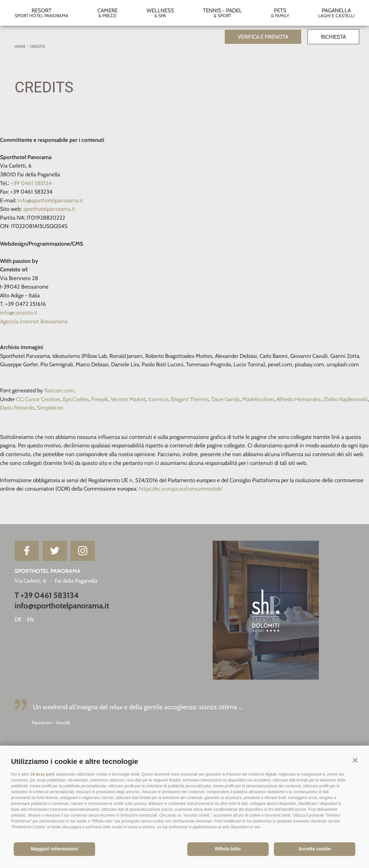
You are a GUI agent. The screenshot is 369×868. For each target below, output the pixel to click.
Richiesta (333, 37)
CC (19, 399)
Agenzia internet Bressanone (34, 321)
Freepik (100, 399)
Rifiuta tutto (228, 849)
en (30, 619)
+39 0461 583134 (31, 183)
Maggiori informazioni (54, 849)
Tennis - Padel (222, 13)
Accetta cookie (314, 849)
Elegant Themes (190, 399)
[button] (355, 760)
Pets (280, 13)
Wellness (160, 13)
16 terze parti (42, 774)
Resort (41, 13)
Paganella (336, 13)
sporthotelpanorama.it (49, 209)
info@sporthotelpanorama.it (50, 200)
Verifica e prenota (263, 37)
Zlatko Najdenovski (346, 399)
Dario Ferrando (17, 408)
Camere (107, 13)
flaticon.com (59, 390)
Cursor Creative (43, 399)
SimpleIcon (50, 408)
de (18, 619)
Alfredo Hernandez (299, 399)
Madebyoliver (258, 399)
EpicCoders (76, 399)
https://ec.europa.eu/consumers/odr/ (180, 489)
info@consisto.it (19, 313)
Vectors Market (128, 399)
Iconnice (158, 399)
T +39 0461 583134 (47, 595)
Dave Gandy (226, 399)
